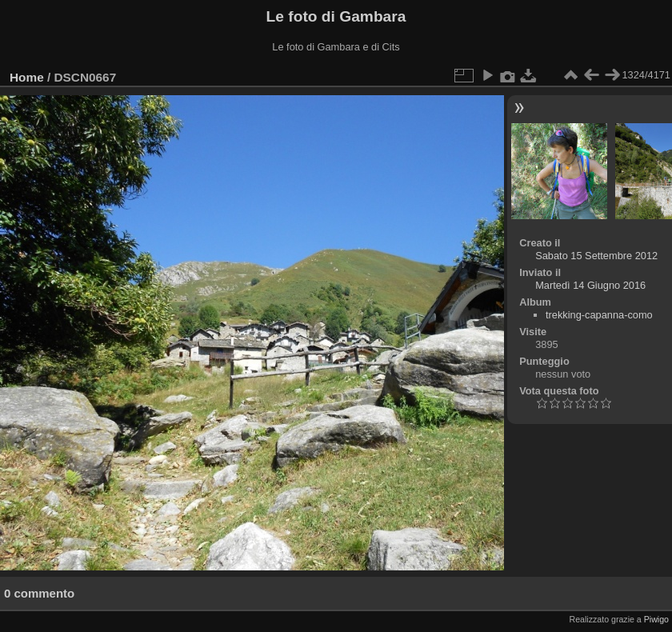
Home (27, 77)
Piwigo (656, 619)
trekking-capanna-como (599, 315)
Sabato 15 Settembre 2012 (596, 256)
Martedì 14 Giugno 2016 (590, 285)
